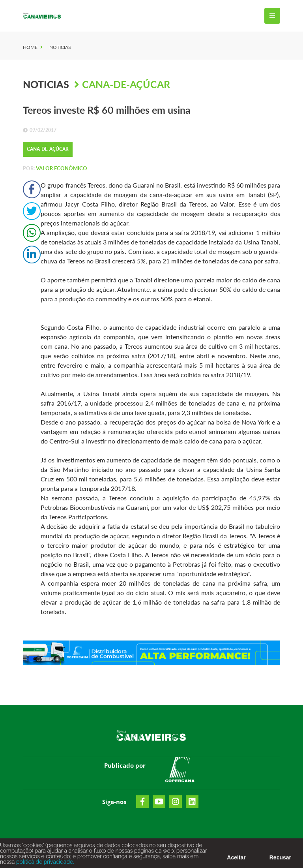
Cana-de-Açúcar (126, 84)
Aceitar (236, 859)
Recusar (280, 859)
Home (30, 47)
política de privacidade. (44, 863)
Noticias (60, 47)
